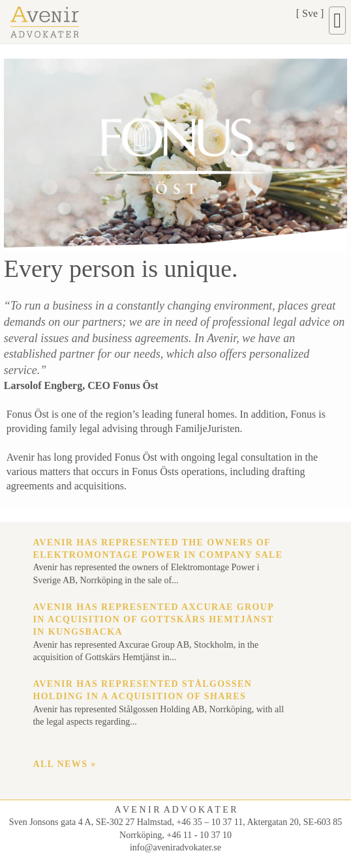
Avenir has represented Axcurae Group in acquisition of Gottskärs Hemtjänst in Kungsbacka (153, 620)
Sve (310, 13)
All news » (64, 764)
